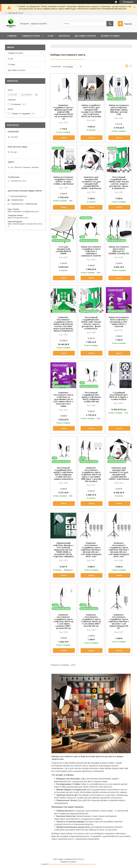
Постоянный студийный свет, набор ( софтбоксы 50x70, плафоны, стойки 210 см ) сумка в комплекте (63, 473)
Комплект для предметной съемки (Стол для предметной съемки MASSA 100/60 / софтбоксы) (91, 183)
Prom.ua (81, 859)
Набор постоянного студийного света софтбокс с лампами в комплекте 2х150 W (91, 251)
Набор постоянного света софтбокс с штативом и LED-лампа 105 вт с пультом (119, 322)
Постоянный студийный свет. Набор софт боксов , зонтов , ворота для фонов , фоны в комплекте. (119, 183)
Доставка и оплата (85, 36)
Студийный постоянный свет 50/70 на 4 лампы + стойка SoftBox (119, 396)
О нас (51, 36)
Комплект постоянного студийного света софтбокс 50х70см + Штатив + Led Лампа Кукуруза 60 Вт (119, 621)
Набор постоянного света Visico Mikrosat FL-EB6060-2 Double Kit (119, 250)
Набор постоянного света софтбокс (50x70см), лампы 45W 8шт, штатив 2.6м (119, 110)
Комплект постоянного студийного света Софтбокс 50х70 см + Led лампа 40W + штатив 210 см (91, 620)
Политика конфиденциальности (83, 864)
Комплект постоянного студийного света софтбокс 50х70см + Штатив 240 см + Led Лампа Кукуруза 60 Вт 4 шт (119, 550)
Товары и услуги (31, 36)
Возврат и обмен (110, 36)
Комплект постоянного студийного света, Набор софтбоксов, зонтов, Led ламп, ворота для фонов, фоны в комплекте (63, 324)
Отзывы (11, 64)
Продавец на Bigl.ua (68, 862)
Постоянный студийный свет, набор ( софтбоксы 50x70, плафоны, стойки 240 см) (91, 397)
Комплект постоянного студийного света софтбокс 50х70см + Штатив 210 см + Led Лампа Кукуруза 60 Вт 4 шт (91, 550)
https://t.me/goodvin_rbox (18, 218)
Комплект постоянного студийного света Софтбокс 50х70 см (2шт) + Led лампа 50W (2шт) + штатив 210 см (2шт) (91, 475)
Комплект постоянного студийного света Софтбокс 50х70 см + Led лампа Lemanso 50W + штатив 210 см (63, 621)
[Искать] (110, 24)
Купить (64, 138)
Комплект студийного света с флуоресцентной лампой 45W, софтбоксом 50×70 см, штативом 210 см (63, 112)
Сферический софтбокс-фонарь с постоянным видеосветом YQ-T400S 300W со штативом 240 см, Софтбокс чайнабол (63, 550)
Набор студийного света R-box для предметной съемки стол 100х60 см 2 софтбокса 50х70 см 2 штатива (91, 111)
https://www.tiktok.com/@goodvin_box (23, 211)
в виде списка (131, 67)
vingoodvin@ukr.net (18, 196)
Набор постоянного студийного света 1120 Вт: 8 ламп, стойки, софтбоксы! (63, 181)
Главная (12, 36)
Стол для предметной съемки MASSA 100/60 (63, 250)
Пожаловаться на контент (59, 864)
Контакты (64, 36)
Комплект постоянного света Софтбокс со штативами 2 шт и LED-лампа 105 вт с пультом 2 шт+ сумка (63, 399)
